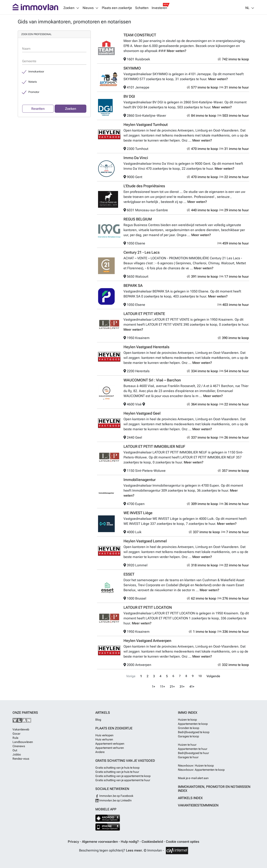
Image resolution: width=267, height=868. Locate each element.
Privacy (74, 842)
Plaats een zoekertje (117, 8)
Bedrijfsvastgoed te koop (194, 732)
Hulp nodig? (130, 842)
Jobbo (17, 754)
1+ (154, 686)
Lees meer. (134, 850)
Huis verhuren (104, 739)
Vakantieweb (21, 729)
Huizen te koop (187, 720)
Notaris (33, 82)
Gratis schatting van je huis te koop (117, 768)
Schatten (142, 8)
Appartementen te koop (193, 724)
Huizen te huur (187, 745)
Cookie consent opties (183, 842)
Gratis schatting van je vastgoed (125, 761)
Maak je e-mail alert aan (193, 778)
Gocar (16, 734)
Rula (15, 738)
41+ (192, 686)
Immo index (188, 713)
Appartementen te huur (193, 749)
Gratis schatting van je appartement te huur (123, 780)
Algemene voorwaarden (100, 842)
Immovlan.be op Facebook (114, 796)
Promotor (34, 92)
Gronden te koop (189, 728)
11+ (163, 686)
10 (200, 676)
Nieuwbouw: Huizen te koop (196, 766)
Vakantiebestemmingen (198, 805)
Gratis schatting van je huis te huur (117, 772)
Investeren (159, 8)
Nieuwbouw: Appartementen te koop (201, 770)
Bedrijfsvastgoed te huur (193, 753)
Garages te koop (188, 736)
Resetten (38, 109)
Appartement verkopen (110, 744)
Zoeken (71, 109)
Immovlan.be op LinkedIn (113, 800)
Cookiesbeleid (153, 842)
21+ (172, 686)
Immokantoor (36, 71)
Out (15, 750)
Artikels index (190, 798)
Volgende (213, 676)
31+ (182, 686)
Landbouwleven (23, 742)
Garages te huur (188, 757)
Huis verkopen (104, 735)
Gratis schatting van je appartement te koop (123, 776)
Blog (98, 720)
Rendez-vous (21, 759)
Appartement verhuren (110, 748)
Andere (100, 752)
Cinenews (19, 746)
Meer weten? (176, 51)
